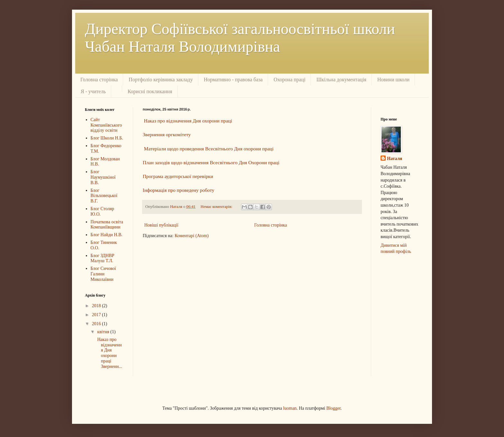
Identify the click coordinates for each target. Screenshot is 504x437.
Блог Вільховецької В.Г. (104, 196)
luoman (290, 408)
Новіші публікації (161, 225)
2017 (97, 315)
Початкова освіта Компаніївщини (107, 225)
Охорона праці (289, 80)
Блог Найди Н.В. (107, 235)
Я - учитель (93, 91)
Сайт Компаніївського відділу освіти (106, 125)
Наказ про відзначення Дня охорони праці (188, 121)
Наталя (395, 159)
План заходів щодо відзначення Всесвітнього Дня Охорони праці (211, 162)
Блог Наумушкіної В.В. (103, 177)
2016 (97, 324)
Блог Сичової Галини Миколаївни (103, 274)
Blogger (333, 408)
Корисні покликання (150, 91)
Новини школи (393, 80)
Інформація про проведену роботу (179, 190)
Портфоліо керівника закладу (161, 80)
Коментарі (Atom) (192, 236)
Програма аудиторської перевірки (178, 176)
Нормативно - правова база (233, 80)
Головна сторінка (99, 80)
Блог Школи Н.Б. (107, 138)
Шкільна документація (341, 80)
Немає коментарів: (217, 207)
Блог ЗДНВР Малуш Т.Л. (103, 258)
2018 (97, 306)
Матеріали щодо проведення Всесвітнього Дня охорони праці (209, 149)
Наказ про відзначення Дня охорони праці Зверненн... (109, 353)
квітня (104, 332)
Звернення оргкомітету (167, 134)
